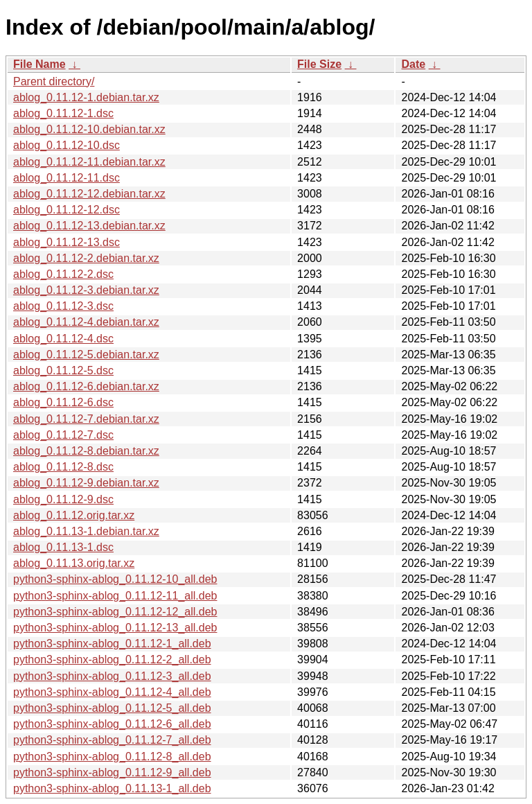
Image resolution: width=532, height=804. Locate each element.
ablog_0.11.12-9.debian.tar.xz (86, 483)
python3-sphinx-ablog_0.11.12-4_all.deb (112, 692)
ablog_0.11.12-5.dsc (63, 370)
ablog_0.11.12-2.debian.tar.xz (86, 258)
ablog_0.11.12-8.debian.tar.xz (86, 451)
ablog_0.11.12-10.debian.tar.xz (89, 129)
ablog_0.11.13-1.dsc (63, 547)
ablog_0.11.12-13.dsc (66, 242)
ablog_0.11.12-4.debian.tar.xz (86, 322)
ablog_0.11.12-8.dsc (63, 467)
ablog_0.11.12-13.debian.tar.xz (89, 226)
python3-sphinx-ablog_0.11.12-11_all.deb (115, 596)
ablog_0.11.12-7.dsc (63, 435)
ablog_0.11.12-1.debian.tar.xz (86, 97)
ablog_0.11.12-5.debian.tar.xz (86, 355)
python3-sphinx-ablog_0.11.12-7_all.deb (112, 740)
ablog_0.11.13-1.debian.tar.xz (86, 531)
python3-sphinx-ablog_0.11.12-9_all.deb (112, 772)
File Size (319, 64)
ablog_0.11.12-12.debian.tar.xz (89, 194)
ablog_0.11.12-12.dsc (66, 210)
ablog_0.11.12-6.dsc (63, 402)
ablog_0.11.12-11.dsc (66, 178)
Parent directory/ (54, 81)
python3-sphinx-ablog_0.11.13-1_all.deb (112, 788)
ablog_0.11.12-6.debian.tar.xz (86, 386)
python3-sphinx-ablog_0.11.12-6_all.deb (112, 724)
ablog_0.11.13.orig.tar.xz (74, 563)
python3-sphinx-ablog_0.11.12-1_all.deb (112, 644)
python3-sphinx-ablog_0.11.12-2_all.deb (112, 659)
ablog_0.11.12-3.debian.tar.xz (86, 290)
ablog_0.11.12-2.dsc (63, 274)
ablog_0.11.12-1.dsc (63, 113)
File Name (39, 64)
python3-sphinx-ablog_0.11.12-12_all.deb (115, 612)
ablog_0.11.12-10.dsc (66, 145)
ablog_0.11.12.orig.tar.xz (74, 515)
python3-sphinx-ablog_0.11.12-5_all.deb (112, 708)
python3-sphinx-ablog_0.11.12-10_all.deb (115, 579)
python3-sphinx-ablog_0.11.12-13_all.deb (115, 628)
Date (413, 64)
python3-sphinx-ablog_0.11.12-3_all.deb (112, 676)
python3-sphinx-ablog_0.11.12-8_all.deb (112, 757)
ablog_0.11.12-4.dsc (63, 339)
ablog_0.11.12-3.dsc (63, 306)
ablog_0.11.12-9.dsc (63, 499)
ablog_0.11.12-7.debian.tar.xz (86, 419)
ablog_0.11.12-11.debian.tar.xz (89, 162)
